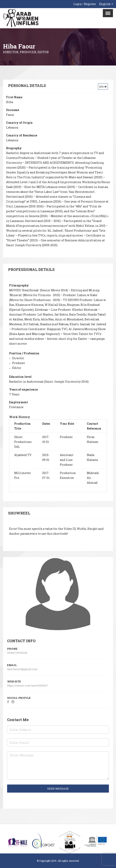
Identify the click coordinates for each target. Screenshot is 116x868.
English (105, 4)
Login (78, 4)
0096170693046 (17, 653)
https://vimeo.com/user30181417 (28, 685)
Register (90, 4)
